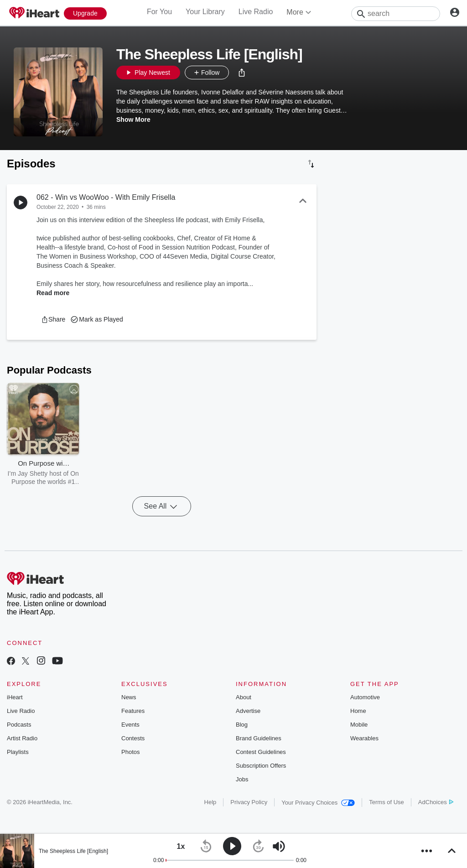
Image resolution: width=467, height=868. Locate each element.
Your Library (205, 12)
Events (130, 725)
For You (159, 12)
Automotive (365, 697)
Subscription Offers (261, 766)
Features (133, 711)
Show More (133, 120)
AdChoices (436, 802)
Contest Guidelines (261, 752)
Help (210, 802)
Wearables (364, 738)
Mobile (359, 725)
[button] (242, 73)
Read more (53, 293)
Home (358, 711)
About (244, 697)
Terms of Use (387, 802)
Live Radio (256, 12)
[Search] (396, 14)
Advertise (248, 711)
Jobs (242, 779)
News (129, 697)
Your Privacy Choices (318, 803)
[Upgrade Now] (85, 13)
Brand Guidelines (259, 738)
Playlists (18, 752)
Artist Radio (22, 738)
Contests (133, 738)
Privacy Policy (249, 802)
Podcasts (19, 725)
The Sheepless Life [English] (73, 851)
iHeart (15, 697)
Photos (130, 752)
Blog (242, 725)
